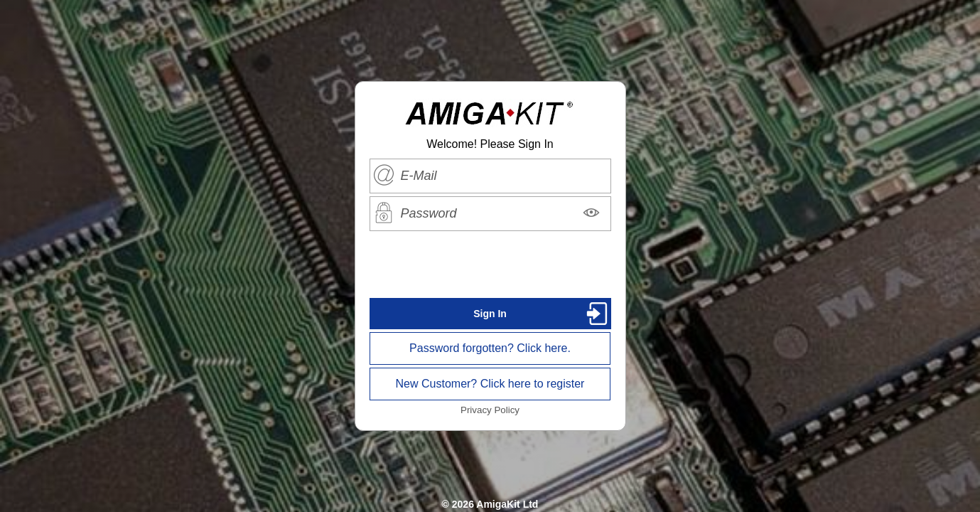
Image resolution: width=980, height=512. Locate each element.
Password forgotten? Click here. (490, 348)
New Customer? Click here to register (490, 384)
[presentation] (490, 265)
